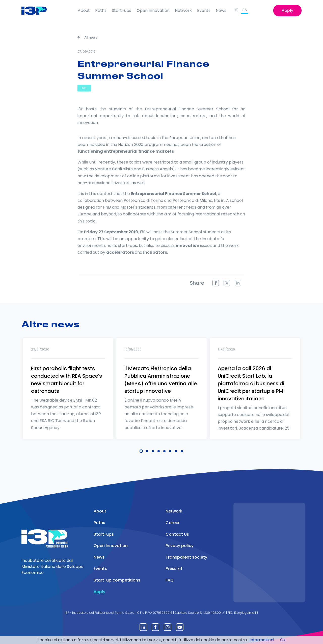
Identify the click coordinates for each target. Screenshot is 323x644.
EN (245, 10)
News (221, 10)
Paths (101, 10)
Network (183, 10)
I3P (84, 88)
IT (236, 10)
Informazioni (262, 640)
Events (204, 10)
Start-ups (122, 10)
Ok (283, 640)
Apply (287, 10)
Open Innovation (153, 10)
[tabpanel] (68, 395)
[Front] (38, 11)
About (84, 10)
